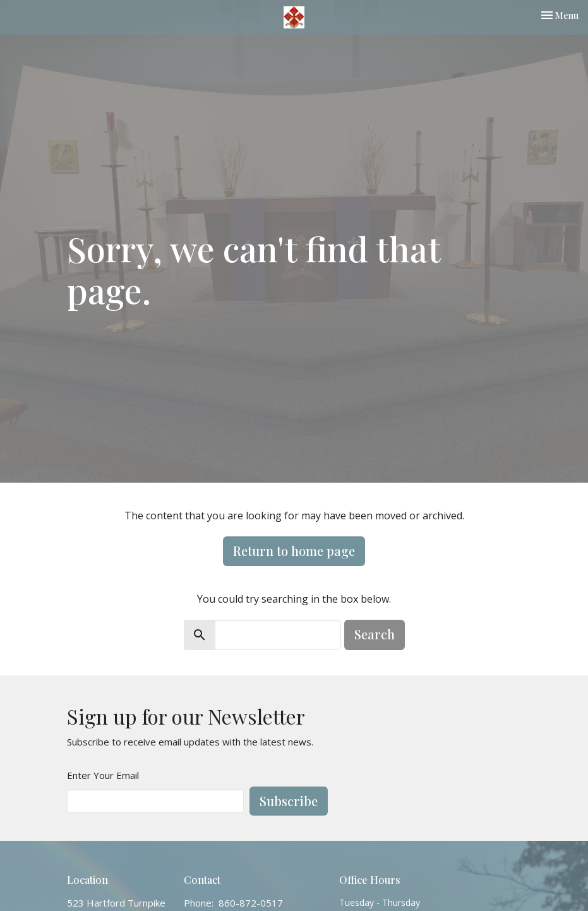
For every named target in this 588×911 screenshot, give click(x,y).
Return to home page (294, 551)
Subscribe (289, 801)
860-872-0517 (251, 903)
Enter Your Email (103, 775)
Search (375, 634)
